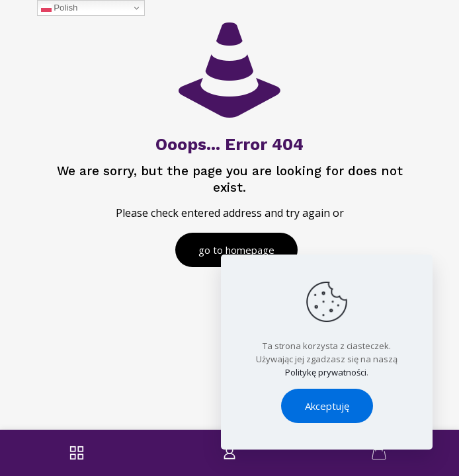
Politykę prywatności (326, 372)
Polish (60, 8)
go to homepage (236, 250)
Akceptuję (327, 406)
